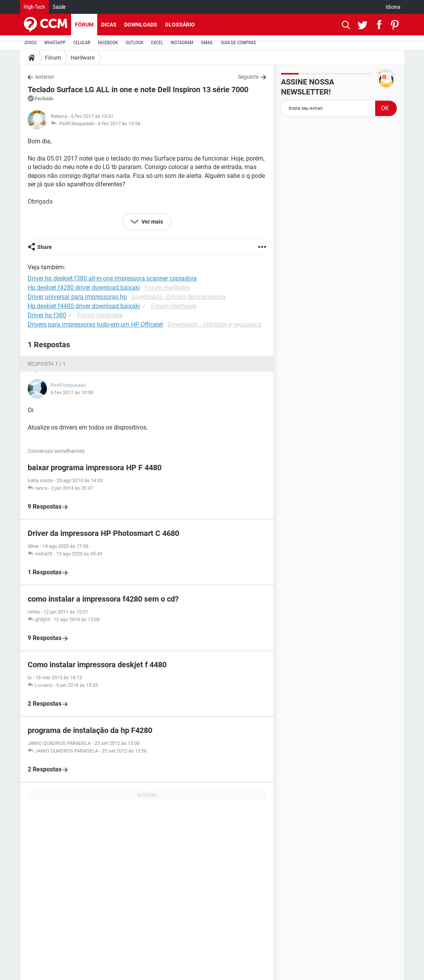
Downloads (141, 25)
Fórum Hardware (167, 288)
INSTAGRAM (182, 43)
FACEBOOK (108, 43)
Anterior (45, 77)
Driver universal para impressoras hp (77, 297)
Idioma (393, 7)
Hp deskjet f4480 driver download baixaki (84, 306)
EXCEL (157, 43)
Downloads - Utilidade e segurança (214, 324)
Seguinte (248, 77)
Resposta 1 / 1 (47, 364)
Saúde (59, 7)
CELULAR (82, 43)
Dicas (109, 25)
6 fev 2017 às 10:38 (119, 124)
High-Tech (34, 7)
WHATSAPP (55, 43)
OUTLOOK (134, 43)
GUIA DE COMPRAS (239, 43)
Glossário (180, 25)
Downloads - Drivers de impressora (179, 297)
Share (45, 247)
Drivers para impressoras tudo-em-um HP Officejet (95, 324)
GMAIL (207, 43)
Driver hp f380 (47, 315)
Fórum (84, 25)
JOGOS (30, 43)
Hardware (83, 58)
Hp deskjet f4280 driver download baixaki (84, 288)
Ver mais (152, 222)
